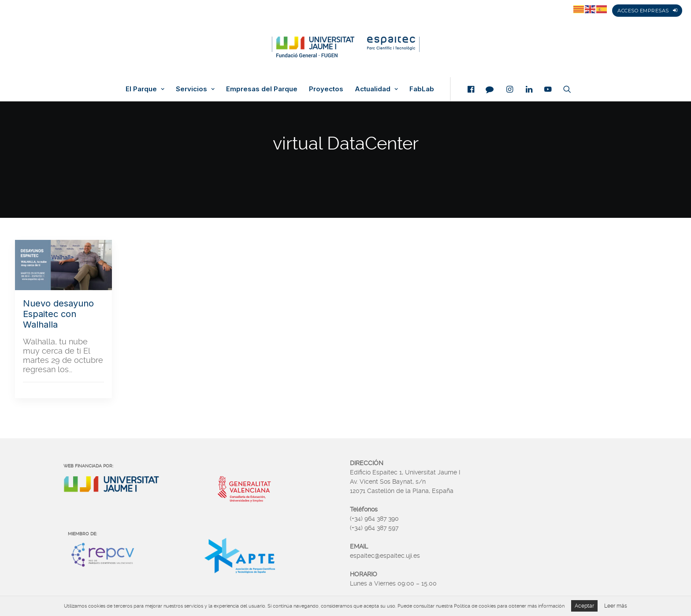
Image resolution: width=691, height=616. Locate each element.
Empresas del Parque (262, 89)
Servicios (195, 89)
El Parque (145, 89)
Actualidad (376, 89)
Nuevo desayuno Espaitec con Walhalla (58, 314)
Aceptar (584, 606)
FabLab (422, 89)
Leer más (616, 606)
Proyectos (326, 89)
